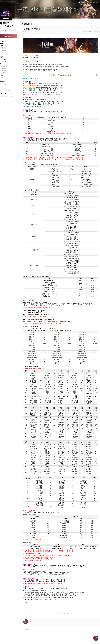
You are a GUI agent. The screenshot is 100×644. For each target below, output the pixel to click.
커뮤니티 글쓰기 (8, 36)
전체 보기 (2, 41)
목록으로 (27, 630)
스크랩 (56, 614)
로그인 (4, 31)
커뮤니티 (2, 64)
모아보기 (2, 43)
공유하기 (67, 614)
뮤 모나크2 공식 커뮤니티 (7, 25)
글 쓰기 (96, 638)
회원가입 (12, 31)
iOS (80, 2)
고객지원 (2, 82)
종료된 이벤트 (3, 93)
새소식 (1, 46)
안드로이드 (83, 2)
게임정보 (2, 75)
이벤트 (1, 57)
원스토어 (86, 2)
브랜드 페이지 (92, 2)
